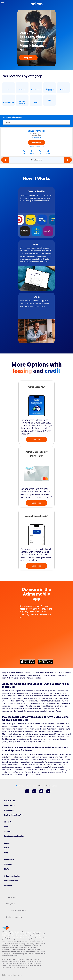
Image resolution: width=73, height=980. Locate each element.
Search (48, 152)
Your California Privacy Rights (16, 910)
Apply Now (37, 142)
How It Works (10, 801)
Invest (7, 848)
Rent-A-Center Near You (14, 815)
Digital (7, 869)
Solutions (8, 864)
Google (46, 662)
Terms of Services (12, 897)
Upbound (8, 885)
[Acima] (36, 5)
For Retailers (9, 810)
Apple (28, 662)
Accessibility (9, 859)
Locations (20, 786)
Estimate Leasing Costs (36, 147)
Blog (6, 853)
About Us (8, 822)
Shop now (28, 58)
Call (40, 152)
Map (24, 152)
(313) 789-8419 (36, 138)
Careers (7, 843)
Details (32, 152)
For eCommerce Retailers (14, 836)
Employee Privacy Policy (15, 917)
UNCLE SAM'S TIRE (36, 131)
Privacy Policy (11, 904)
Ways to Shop (10, 806)
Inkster (35, 786)
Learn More (36, 439)
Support (7, 831)
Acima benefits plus (12, 876)
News (6, 827)
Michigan (28, 786)
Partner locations (11, 881)
